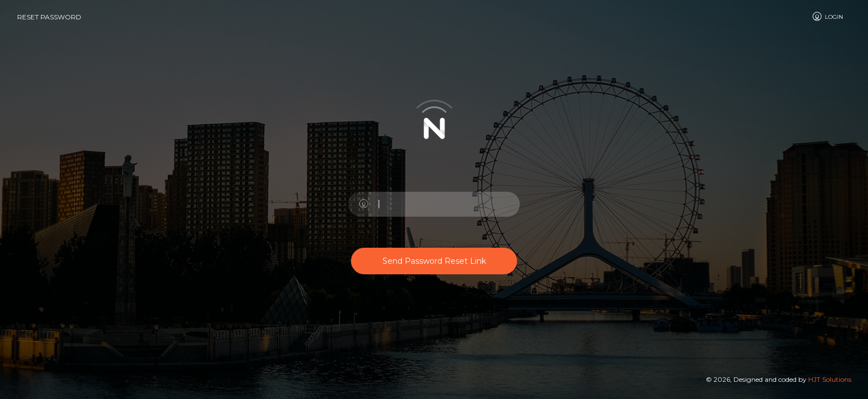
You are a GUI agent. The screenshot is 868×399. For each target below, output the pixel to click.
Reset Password (49, 17)
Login (827, 17)
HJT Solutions (830, 379)
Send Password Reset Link (434, 261)
